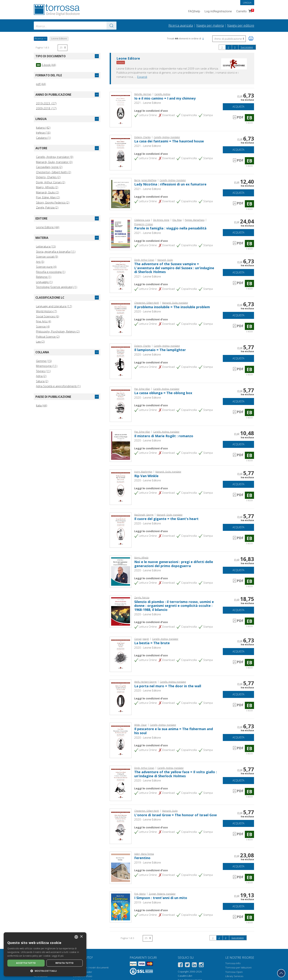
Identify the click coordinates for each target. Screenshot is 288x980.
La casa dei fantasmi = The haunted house (169, 141)
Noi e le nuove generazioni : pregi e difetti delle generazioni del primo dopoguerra (174, 564)
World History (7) (46, 311)
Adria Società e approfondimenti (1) (58, 386)
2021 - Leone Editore (148, 103)
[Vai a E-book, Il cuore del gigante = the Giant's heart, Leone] (121, 530)
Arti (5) (40, 262)
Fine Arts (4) (44, 321)
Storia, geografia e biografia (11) (56, 252)
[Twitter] (187, 965)
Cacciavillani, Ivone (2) (49, 167)
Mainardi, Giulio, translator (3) (54, 162)
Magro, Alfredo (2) (47, 187)
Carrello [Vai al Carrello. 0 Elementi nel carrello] (245, 12)
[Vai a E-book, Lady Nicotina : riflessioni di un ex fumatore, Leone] (121, 194)
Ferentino (142, 858)
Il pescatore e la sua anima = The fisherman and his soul (174, 731)
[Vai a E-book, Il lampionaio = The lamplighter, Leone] (121, 361)
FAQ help (194, 12)
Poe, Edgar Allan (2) (48, 197)
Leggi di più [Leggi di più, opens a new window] (58, 956)
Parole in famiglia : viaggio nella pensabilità (170, 228)
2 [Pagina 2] (228, 47)
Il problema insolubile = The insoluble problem (172, 307)
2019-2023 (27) (46, 103)
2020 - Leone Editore (148, 311)
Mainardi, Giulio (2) (47, 192)
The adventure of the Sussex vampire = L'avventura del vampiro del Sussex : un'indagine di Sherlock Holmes (174, 268)
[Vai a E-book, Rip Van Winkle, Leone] (121, 487)
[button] (203, 38)
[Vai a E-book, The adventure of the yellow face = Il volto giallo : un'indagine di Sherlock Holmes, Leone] (121, 783)
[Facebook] (180, 965)
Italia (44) (42, 405)
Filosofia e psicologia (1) (51, 272)
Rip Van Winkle (146, 476)
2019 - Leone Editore (148, 862)
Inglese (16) (43, 132)
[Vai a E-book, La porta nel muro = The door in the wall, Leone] (121, 697)
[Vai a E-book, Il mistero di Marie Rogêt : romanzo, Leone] (121, 445)
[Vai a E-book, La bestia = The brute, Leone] (121, 654)
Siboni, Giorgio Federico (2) (53, 202)
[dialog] (45, 954)
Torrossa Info (233, 963)
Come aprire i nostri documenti (91, 967)
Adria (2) (41, 376)
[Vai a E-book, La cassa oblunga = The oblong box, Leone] (121, 404)
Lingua (247, 3)
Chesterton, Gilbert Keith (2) (54, 172)
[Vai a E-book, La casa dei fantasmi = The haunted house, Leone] (121, 152)
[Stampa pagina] (251, 38)
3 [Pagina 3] (235, 47)
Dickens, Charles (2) (48, 177)
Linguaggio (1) (44, 282)
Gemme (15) (44, 361)
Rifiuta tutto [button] (65, 963)
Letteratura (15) (46, 246)
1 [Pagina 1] (222, 47)
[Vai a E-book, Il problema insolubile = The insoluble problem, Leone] (121, 318)
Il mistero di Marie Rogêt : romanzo (164, 436)
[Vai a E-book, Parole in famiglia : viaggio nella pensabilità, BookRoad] (121, 233)
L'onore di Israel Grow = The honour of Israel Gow (175, 815)
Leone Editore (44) (48, 227)
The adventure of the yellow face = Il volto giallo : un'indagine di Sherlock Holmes (176, 774)
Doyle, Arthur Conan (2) (51, 182)
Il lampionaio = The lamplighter (160, 350)
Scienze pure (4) (46, 267)
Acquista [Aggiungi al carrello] (238, 107)
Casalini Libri (185, 976)
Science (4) (43, 326)
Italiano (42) (43, 128)
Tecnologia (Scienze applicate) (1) (57, 287)
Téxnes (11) (43, 371)
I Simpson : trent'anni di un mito (161, 898)
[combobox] (75, 26)
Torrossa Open (234, 972)
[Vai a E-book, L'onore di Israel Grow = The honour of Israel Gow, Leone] (121, 826)
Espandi (142, 77)
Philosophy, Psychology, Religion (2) (58, 331)
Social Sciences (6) (48, 316)
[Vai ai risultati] (111, 26)
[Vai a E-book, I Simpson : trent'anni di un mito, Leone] (121, 907)
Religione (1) (44, 277)
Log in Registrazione (218, 12)
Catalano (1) (43, 138)
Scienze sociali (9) (47, 257)
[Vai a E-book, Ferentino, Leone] (121, 867)
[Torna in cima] (281, 973)
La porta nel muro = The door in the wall (168, 686)
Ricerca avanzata (181, 25)
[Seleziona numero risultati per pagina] (63, 48)
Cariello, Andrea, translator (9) (55, 157)
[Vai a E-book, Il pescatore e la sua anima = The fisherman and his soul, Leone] (121, 740)
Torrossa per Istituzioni (238, 967)
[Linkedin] (194, 965)
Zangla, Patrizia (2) (47, 207)
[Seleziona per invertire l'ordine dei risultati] (229, 39)
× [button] (81, 937)
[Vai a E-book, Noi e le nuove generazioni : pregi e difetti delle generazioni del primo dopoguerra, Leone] (121, 571)
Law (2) (40, 342)
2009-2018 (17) (46, 108)
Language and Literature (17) (54, 306)
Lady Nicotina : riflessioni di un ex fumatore (170, 184)
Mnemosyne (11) (47, 366)
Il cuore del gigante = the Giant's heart (166, 519)
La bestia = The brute (152, 643)
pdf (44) (41, 84)
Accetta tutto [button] (26, 963)
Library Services (234, 976)
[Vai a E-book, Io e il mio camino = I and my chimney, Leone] (121, 109)
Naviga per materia (210, 25)
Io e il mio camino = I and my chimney (165, 98)
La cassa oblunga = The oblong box (163, 393)
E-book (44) (46, 65)
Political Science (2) (48, 337)
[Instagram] (201, 965)
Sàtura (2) (42, 381)
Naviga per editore (241, 25)
